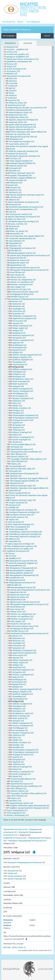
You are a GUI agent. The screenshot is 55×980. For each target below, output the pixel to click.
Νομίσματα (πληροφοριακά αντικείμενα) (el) (27, 841)
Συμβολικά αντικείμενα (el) (15, 838)
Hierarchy (28, 43)
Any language (9, 36)
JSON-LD (22, 947)
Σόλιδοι (9, 873)
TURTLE (15, 947)
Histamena (8, 920)
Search (47, 36)
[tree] (27, 431)
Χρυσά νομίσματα (13, 876)
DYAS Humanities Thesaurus (17, 30)
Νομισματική (11, 871)
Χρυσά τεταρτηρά (13, 879)
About (20, 22)
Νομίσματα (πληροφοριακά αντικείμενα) (22, 863)
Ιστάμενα (7, 925)
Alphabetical (10, 43)
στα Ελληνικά (33, 22)
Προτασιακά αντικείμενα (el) (15, 829)
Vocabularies (9, 22)
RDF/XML (7, 947)
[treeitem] (12, 47)
